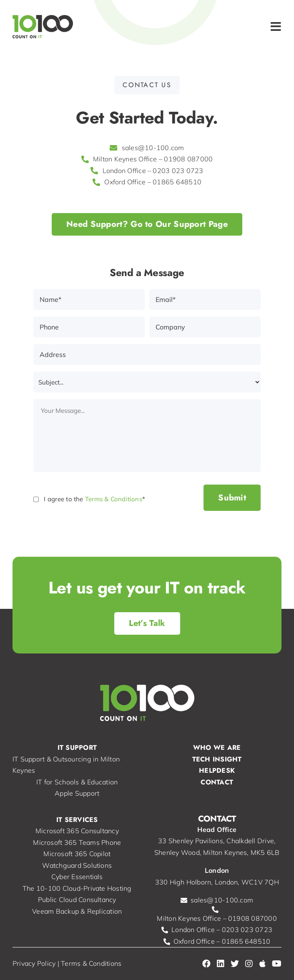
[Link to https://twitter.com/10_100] (235, 964)
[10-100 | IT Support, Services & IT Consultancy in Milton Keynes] (43, 18)
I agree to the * (94, 499)
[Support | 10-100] (147, 224)
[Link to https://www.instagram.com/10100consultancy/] (249, 964)
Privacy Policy (34, 963)
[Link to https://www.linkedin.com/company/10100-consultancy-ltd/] (221, 964)
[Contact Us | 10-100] (147, 623)
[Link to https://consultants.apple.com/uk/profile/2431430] (263, 964)
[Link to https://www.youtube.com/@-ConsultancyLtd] (277, 964)
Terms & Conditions (114, 499)
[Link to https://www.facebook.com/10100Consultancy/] (206, 964)
